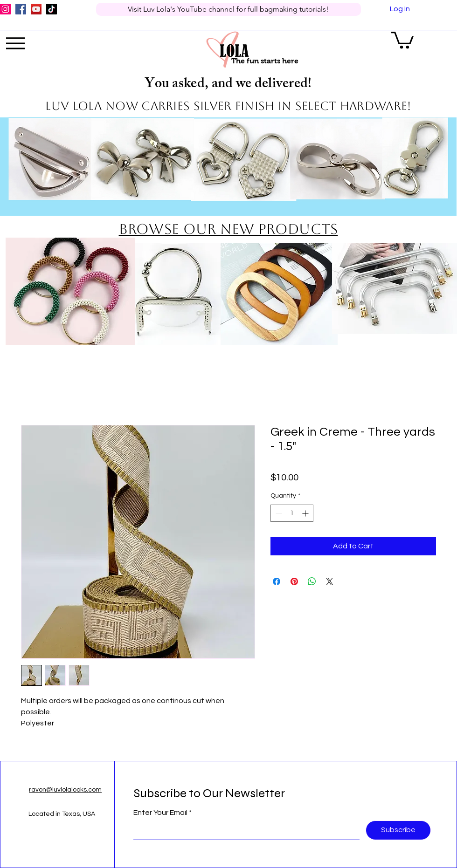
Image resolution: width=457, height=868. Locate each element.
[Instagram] (5, 9)
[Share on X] (330, 581)
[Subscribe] (398, 830)
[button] (402, 39)
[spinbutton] (292, 513)
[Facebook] (21, 9)
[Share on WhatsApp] (312, 581)
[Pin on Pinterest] (294, 581)
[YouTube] (36, 9)
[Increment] (306, 513)
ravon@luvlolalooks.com (65, 790)
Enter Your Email (160, 813)
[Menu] (15, 43)
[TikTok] (52, 9)
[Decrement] (278, 513)
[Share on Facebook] (277, 581)
